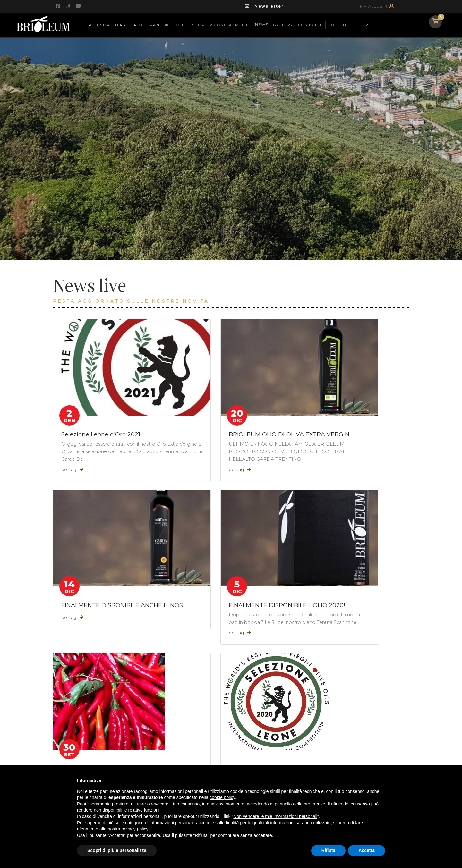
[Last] (406, 691)
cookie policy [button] (222, 797)
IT (333, 25)
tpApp (109, 691)
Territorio (128, 25)
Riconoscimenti (230, 25)
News (262, 24)
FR (366, 25)
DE (355, 25)
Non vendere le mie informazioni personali (275, 816)
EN (344, 25)
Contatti (310, 25)
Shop (198, 25)
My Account (377, 6)
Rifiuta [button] (329, 850)
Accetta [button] (367, 850)
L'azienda (97, 25)
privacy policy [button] (135, 829)
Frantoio (159, 25)
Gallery (283, 25)
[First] (388, 691)
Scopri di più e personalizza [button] (117, 850)
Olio (182, 25)
